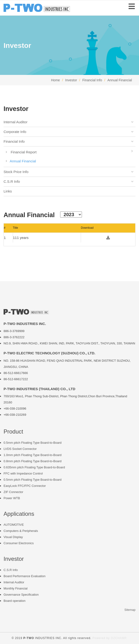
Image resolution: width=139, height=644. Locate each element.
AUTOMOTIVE (14, 525)
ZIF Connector (13, 492)
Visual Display (13, 537)
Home (55, 80)
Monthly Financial (16, 588)
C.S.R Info (69, 182)
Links (8, 191)
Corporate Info (69, 132)
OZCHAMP (119, 638)
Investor (71, 80)
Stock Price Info (69, 172)
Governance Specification (21, 595)
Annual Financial (120, 80)
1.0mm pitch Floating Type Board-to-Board (33, 455)
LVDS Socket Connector (20, 449)
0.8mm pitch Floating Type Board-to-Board (33, 461)
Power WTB (12, 498)
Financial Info (92, 80)
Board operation (15, 601)
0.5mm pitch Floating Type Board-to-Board (33, 443)
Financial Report (71, 151)
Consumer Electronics (19, 543)
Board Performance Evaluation (25, 576)
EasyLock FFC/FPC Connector (25, 486)
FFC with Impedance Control (23, 473)
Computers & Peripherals (21, 531)
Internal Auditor (69, 122)
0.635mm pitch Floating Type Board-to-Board (34, 467)
